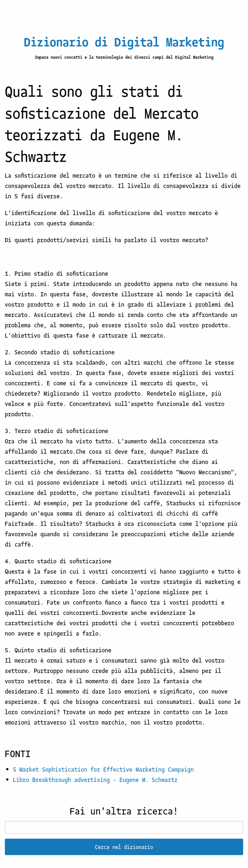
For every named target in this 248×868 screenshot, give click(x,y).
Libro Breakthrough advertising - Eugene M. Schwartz (95, 779)
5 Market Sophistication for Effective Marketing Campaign (103, 769)
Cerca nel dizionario (124, 847)
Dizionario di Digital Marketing (124, 41)
